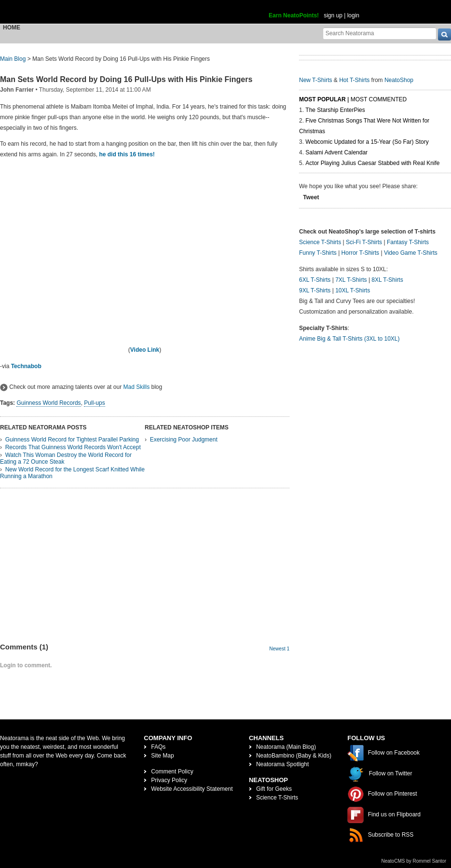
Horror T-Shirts (360, 253)
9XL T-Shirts (315, 290)
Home (12, 28)
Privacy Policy (169, 780)
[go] (444, 34)
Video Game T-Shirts (411, 253)
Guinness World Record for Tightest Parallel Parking (72, 440)
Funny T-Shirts (318, 253)
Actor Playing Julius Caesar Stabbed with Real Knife (372, 163)
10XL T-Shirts (353, 290)
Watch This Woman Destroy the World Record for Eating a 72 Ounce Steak (66, 458)
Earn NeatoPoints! (294, 15)
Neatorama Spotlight (282, 764)
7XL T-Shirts (351, 280)
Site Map (162, 756)
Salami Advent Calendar (336, 152)
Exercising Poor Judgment (184, 440)
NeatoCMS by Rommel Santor (414, 861)
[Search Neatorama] (380, 33)
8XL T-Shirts (387, 280)
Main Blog (13, 59)
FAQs (158, 747)
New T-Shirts (315, 80)
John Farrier (17, 90)
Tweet (311, 197)
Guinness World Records (48, 403)
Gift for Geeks (274, 789)
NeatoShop (399, 80)
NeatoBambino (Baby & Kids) (294, 756)
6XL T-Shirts (315, 280)
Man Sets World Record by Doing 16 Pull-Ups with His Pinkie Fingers (126, 79)
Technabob (26, 366)
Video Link (145, 350)
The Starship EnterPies (335, 110)
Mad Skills (136, 387)
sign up (333, 15)
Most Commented (379, 99)
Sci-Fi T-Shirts (364, 242)
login (353, 15)
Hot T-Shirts (354, 80)
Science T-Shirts (320, 242)
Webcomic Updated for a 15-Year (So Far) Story (367, 142)
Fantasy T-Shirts (408, 242)
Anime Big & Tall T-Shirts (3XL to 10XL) (349, 339)
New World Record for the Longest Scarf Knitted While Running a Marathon (72, 473)
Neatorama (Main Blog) (286, 747)
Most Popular (322, 99)
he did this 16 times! (127, 154)
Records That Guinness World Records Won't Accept (73, 447)
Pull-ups (94, 403)
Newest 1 (279, 649)
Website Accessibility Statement (192, 789)
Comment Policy (172, 772)
